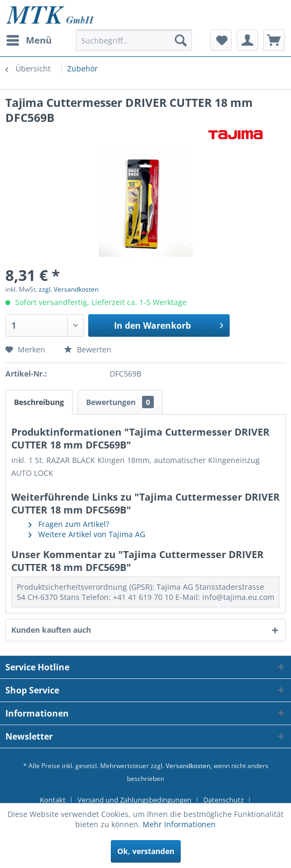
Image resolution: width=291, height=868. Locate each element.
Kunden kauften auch (51, 630)
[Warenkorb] (274, 40)
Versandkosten (188, 766)
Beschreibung (39, 402)
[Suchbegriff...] (134, 40)
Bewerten (88, 349)
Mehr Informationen (179, 824)
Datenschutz (223, 800)
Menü (29, 39)
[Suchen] (181, 40)
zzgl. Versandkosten (69, 289)
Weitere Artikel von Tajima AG (87, 534)
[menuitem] (29, 40)
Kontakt (53, 800)
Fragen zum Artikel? (69, 524)
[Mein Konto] (247, 40)
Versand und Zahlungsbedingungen (134, 800)
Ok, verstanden (146, 851)
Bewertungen (120, 402)
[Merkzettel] (221, 40)
